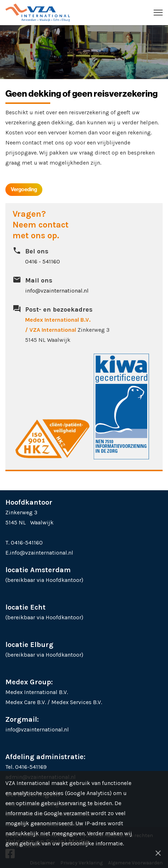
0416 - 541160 (43, 261)
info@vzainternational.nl (57, 291)
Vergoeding (24, 189)
